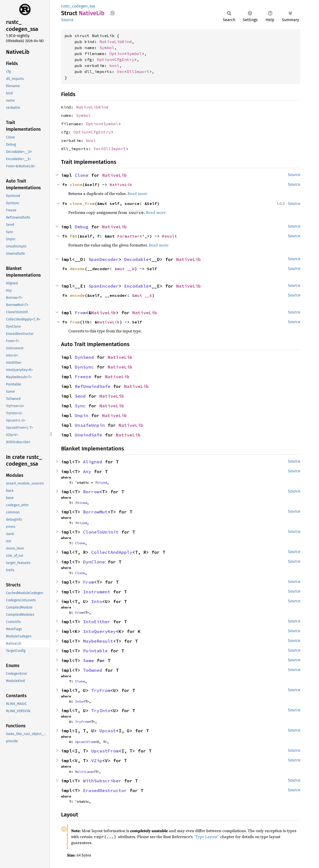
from (75, 322)
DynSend (84, 357)
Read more (137, 193)
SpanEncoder (104, 286)
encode (77, 295)
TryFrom (101, 690)
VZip (97, 761)
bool (114, 65)
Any (87, 471)
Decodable (136, 259)
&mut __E (142, 295)
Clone (82, 175)
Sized (102, 483)
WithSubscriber (102, 781)
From (80, 313)
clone (76, 185)
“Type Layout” (206, 837)
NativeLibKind (116, 42)
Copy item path (113, 13)
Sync (80, 406)
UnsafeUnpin (90, 425)
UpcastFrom (85, 742)
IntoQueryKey (99, 631)
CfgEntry (124, 60)
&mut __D (125, 269)
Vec (121, 71)
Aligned (93, 462)
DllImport (138, 71)
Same (88, 660)
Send (80, 396)
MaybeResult (98, 641)
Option (117, 54)
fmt (74, 236)
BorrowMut (95, 512)
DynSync (84, 367)
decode (77, 269)
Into (97, 601)
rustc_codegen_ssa (78, 6)
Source (67, 20)
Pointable (95, 651)
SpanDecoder (104, 259)
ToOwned (93, 670)
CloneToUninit (101, 532)
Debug (82, 227)
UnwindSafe (88, 435)
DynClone (94, 562)
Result (169, 236)
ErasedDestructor (105, 790)
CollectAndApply (112, 552)
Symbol (107, 48)
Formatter (128, 236)
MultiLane (84, 772)
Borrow (91, 492)
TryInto (101, 711)
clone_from (82, 203)
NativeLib (115, 175)
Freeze (83, 377)
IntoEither (97, 622)
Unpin (82, 415)
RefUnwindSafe (93, 386)
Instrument (97, 592)
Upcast (108, 731)
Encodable (136, 286)
